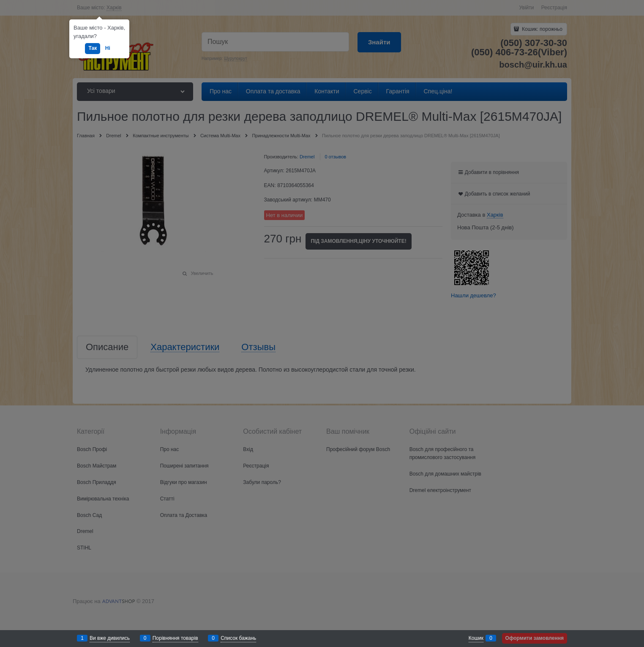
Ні (108, 48)
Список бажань (238, 638)
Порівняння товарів (175, 638)
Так (93, 48)
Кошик (476, 638)
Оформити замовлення (535, 638)
